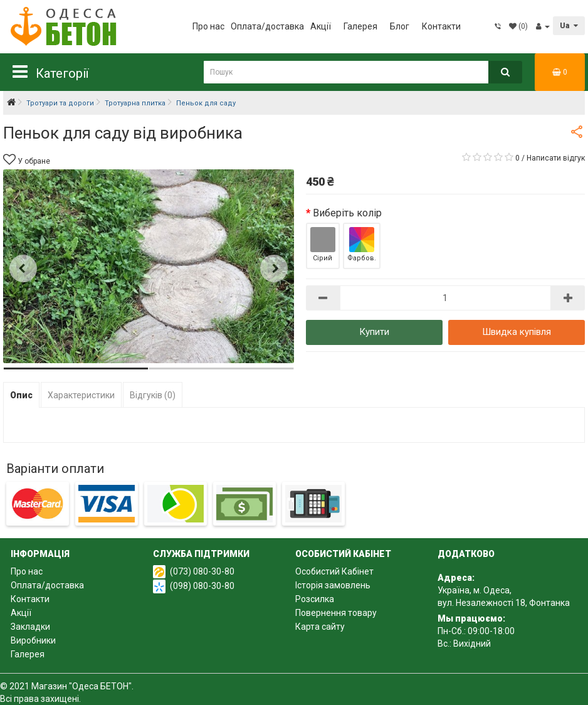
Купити (374, 332)
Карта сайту (320, 627)
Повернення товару (336, 613)
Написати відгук (556, 158)
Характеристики (81, 395)
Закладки (30, 627)
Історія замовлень (333, 585)
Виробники (33, 640)
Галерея (360, 26)
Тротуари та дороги (60, 103)
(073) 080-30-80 (202, 571)
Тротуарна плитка (135, 103)
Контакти (441, 26)
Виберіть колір (347, 213)
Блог (400, 26)
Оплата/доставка (267, 26)
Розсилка (315, 599)
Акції (321, 26)
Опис (21, 395)
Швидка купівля (517, 332)
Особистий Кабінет (334, 571)
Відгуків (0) (153, 395)
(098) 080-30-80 (202, 586)
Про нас (208, 26)
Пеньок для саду (206, 103)
